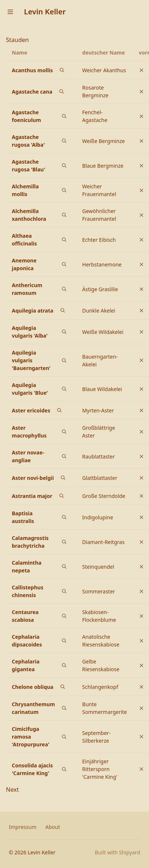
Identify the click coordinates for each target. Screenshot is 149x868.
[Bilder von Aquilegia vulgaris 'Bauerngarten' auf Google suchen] (64, 360)
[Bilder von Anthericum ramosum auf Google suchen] (64, 289)
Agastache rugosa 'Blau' (28, 165)
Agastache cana (32, 92)
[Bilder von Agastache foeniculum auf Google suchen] (64, 116)
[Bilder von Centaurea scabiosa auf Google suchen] (64, 616)
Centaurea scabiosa (25, 616)
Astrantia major (32, 496)
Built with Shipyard (117, 852)
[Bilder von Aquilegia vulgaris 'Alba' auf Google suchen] (64, 332)
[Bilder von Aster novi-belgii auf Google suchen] (63, 478)
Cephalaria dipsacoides (27, 641)
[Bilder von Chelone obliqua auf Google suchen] (63, 687)
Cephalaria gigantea (26, 665)
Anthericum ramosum (27, 289)
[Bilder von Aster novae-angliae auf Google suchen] (64, 456)
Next (12, 789)
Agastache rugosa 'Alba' (28, 141)
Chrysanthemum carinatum (33, 708)
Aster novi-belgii (33, 478)
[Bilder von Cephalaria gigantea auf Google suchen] (64, 665)
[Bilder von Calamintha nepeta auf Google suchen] (64, 567)
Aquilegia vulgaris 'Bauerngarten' (31, 360)
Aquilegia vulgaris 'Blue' (30, 389)
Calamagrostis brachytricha (30, 542)
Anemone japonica (24, 264)
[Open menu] (10, 12)
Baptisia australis (23, 517)
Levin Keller (45, 12)
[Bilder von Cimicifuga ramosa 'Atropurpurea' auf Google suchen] (64, 737)
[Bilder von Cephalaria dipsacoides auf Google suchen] (64, 641)
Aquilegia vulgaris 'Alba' (30, 332)
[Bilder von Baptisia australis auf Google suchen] (64, 517)
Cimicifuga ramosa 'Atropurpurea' (31, 737)
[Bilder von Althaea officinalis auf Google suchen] (64, 240)
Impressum (23, 827)
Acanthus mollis (32, 70)
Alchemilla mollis (25, 190)
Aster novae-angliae (28, 456)
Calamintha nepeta (27, 567)
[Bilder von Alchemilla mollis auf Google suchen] (64, 190)
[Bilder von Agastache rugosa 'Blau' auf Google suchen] (64, 165)
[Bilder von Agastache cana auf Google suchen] (62, 91)
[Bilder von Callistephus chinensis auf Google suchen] (64, 591)
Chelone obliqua (33, 687)
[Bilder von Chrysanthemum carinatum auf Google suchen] (64, 708)
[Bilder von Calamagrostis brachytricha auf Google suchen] (64, 542)
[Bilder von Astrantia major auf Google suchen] (62, 496)
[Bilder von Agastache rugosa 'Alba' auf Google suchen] (64, 141)
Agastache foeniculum (26, 116)
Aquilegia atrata (33, 311)
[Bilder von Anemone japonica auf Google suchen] (64, 264)
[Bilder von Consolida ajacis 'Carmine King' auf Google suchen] (64, 769)
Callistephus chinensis (27, 591)
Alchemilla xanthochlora (29, 215)
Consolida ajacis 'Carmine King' (32, 769)
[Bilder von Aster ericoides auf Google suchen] (59, 410)
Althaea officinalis (24, 240)
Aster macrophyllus (29, 432)
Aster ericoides (31, 410)
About (53, 827)
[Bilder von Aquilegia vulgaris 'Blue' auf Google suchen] (64, 389)
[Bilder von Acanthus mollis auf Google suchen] (62, 70)
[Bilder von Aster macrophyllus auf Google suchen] (64, 432)
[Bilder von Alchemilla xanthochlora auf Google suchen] (64, 215)
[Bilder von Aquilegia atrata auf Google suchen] (63, 310)
